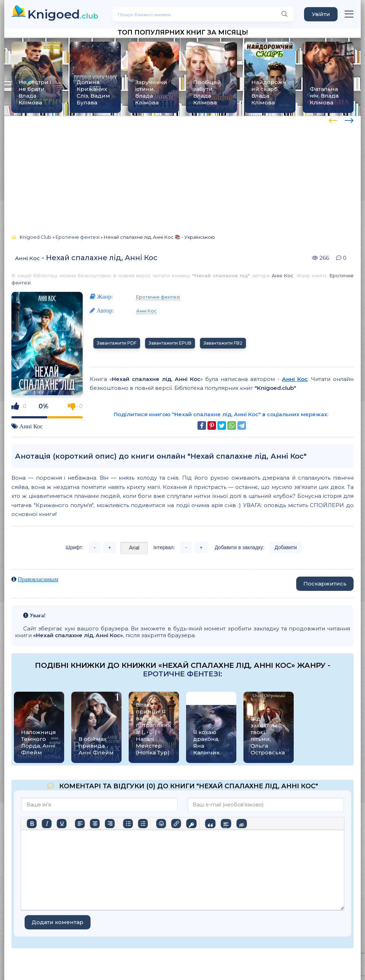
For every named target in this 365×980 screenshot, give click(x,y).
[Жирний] (32, 824)
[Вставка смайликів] (161, 824)
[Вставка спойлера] (226, 824)
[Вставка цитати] (210, 824)
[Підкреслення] (62, 824)
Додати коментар (58, 922)
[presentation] (333, 119)
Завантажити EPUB (170, 343)
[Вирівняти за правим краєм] (110, 824)
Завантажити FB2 (223, 343)
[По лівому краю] (80, 824)
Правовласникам (38, 579)
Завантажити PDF (117, 343)
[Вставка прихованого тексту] (241, 824)
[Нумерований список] (143, 824)
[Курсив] (47, 824)
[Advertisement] (182, 172)
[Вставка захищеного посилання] (191, 824)
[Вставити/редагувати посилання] (176, 824)
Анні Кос (27, 258)
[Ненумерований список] (128, 824)
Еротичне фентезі (158, 297)
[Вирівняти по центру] (95, 824)
